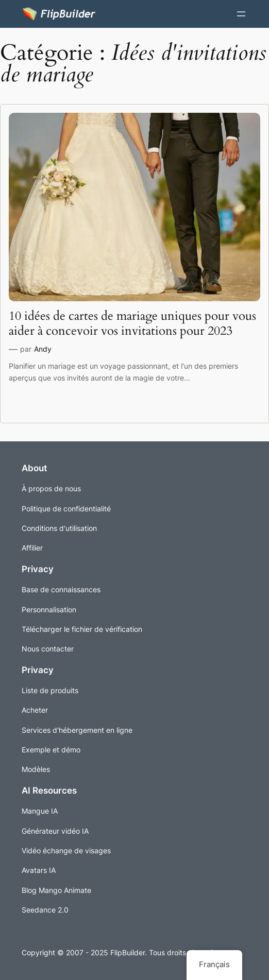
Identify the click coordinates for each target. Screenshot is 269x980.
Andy (43, 349)
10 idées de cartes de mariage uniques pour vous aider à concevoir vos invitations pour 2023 (132, 324)
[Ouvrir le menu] (241, 14)
